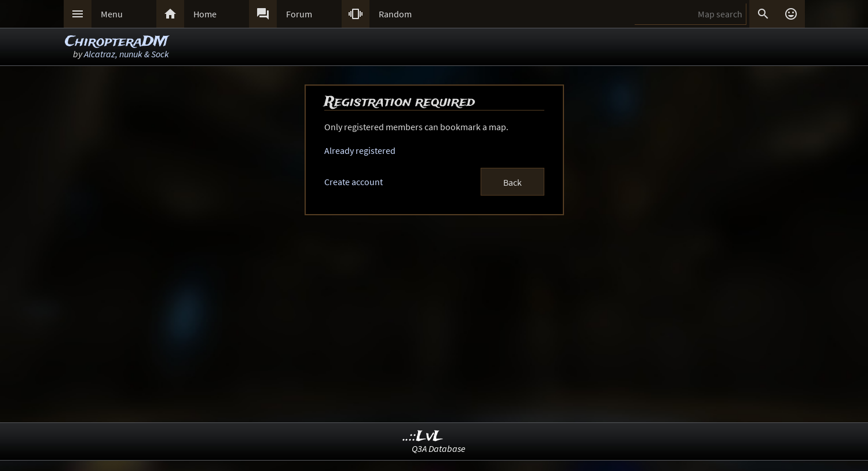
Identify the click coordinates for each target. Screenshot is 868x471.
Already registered (360, 150)
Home (205, 14)
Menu (112, 14)
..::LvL (423, 437)
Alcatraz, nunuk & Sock (127, 54)
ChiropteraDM (116, 42)
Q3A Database (439, 448)
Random (395, 14)
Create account (354, 182)
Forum (299, 14)
